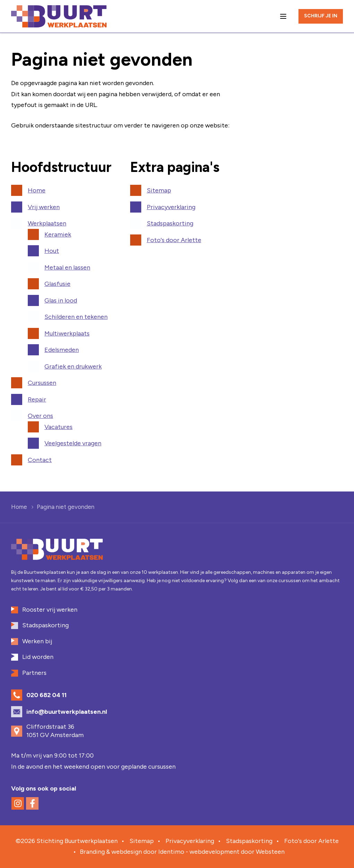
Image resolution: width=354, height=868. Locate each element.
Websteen (270, 852)
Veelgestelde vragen (73, 443)
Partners (34, 673)
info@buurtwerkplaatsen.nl (67, 712)
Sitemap (159, 190)
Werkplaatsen (47, 223)
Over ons (40, 416)
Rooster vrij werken (50, 610)
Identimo (171, 852)
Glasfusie (57, 284)
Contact (40, 460)
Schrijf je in (321, 16)
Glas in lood (61, 300)
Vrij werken (44, 207)
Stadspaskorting (170, 223)
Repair (37, 399)
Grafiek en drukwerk (73, 366)
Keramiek (58, 234)
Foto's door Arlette (174, 240)
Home (37, 190)
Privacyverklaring (171, 207)
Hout (52, 251)
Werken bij (37, 641)
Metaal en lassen (67, 267)
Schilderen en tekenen (76, 317)
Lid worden (38, 657)
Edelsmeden (62, 350)
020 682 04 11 (47, 695)
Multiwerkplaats (67, 333)
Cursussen (42, 383)
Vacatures (58, 427)
